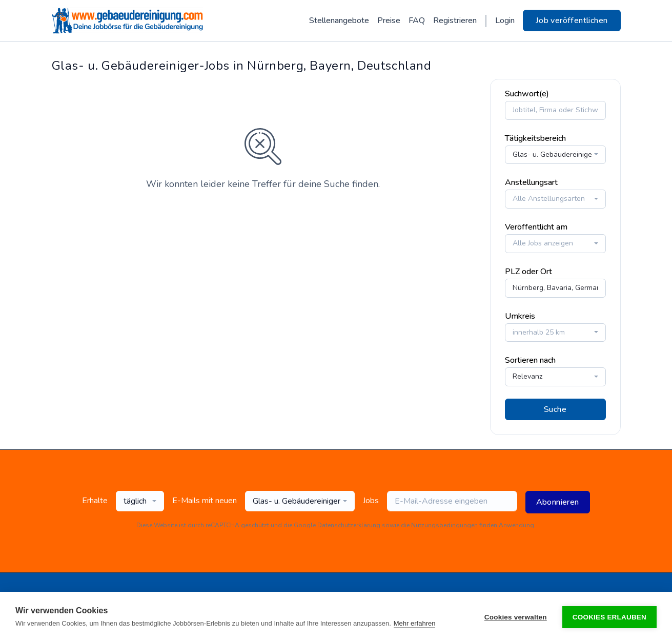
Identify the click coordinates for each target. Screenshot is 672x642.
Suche (555, 409)
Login (505, 20)
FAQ (417, 20)
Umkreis (520, 316)
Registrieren (455, 20)
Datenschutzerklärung (349, 525)
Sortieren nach (530, 360)
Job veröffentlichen (572, 20)
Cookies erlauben (609, 617)
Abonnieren (558, 502)
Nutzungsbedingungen (444, 525)
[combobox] (555, 154)
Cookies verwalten (516, 617)
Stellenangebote (339, 20)
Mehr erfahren (415, 623)
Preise (389, 20)
